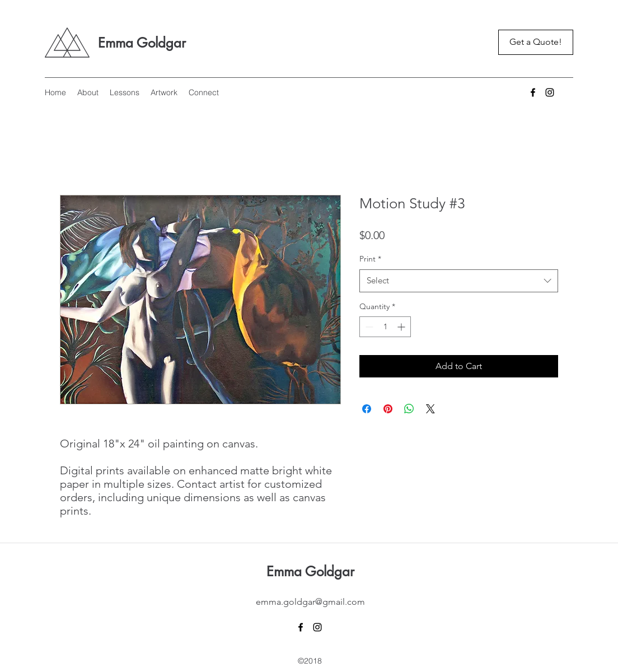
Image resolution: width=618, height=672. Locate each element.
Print (370, 259)
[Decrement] (368, 327)
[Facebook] (533, 92)
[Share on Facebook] (367, 409)
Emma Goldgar (142, 43)
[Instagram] (550, 92)
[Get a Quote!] (536, 42)
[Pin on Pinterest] (388, 409)
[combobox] (459, 281)
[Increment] (402, 327)
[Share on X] (430, 409)
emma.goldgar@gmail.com (310, 602)
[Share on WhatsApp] (409, 409)
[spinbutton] (385, 327)
